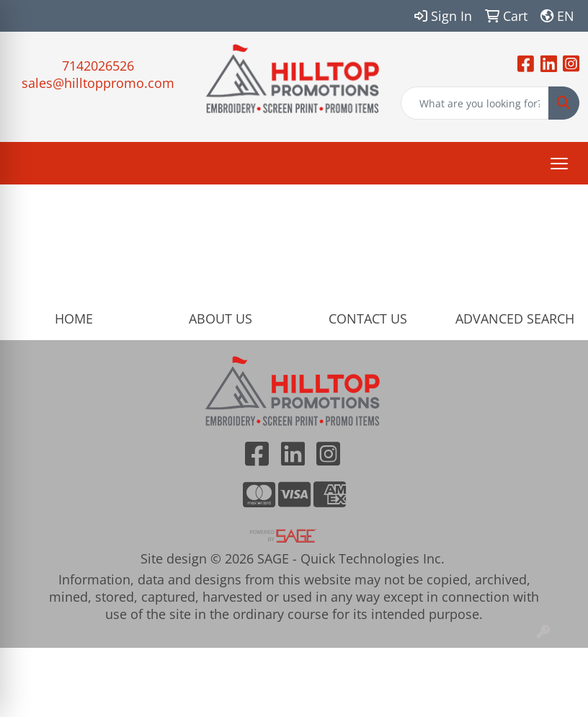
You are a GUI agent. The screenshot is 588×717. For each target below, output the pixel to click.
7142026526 (98, 66)
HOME (74, 319)
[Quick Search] (475, 103)
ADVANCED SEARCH (515, 319)
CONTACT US (368, 319)
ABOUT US (220, 319)
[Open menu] (559, 164)
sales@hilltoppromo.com (98, 83)
